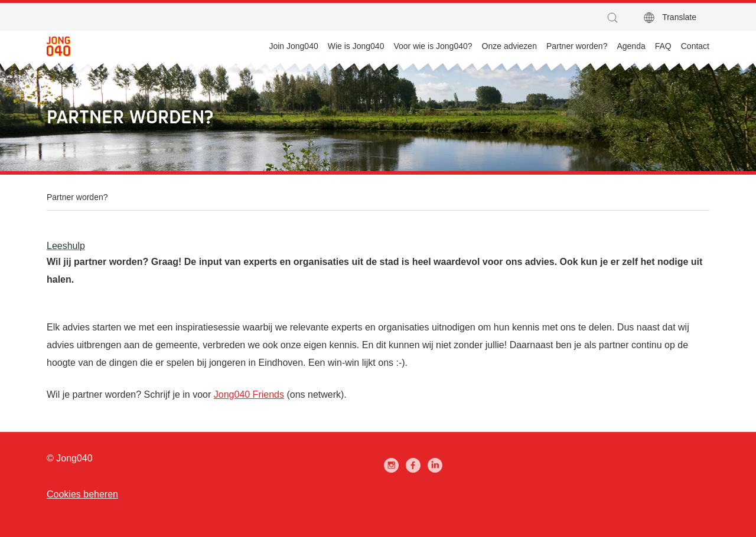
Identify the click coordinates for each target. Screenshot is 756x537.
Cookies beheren (82, 494)
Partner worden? (77, 197)
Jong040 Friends (249, 394)
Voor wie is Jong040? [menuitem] (433, 46)
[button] (615, 18)
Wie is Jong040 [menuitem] (356, 46)
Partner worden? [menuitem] (577, 46)
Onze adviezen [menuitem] (509, 46)
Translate (679, 17)
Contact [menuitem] (695, 46)
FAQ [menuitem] (663, 46)
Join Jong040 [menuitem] (293, 46)
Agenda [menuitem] (631, 46)
